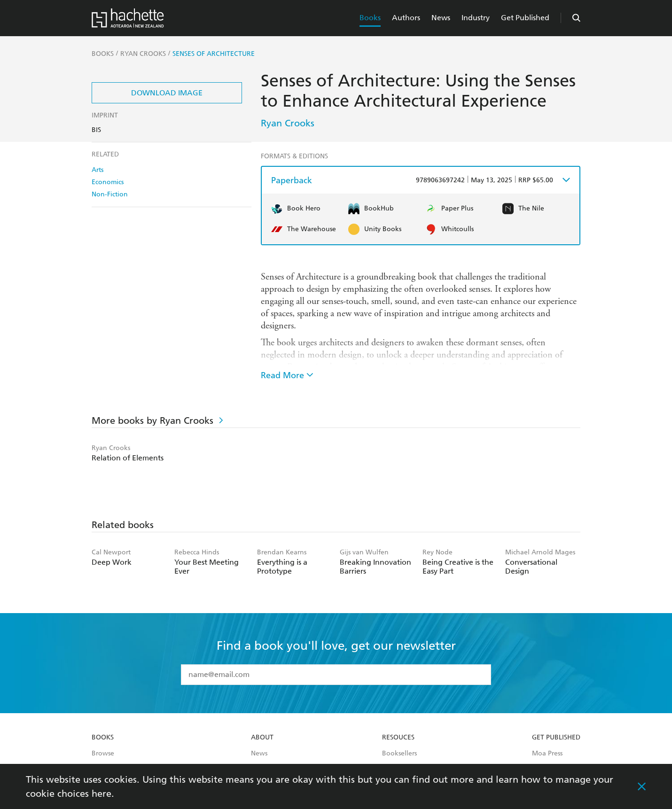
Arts (98, 170)
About (262, 738)
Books (370, 18)
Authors (406, 18)
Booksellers (399, 754)
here (102, 793)
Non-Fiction (110, 194)
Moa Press (547, 754)
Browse (103, 754)
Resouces (398, 738)
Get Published (525, 18)
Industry (476, 18)
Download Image (167, 93)
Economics (108, 182)
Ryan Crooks (288, 123)
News (441, 18)
